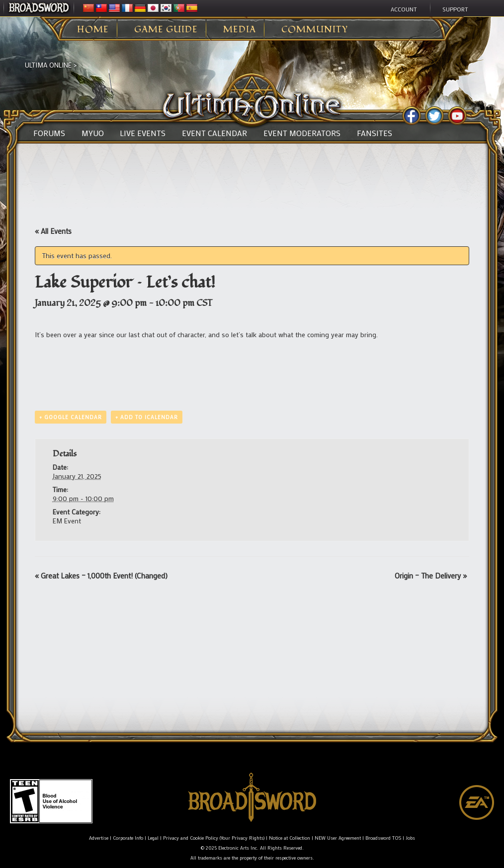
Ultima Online (48, 65)
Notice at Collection (290, 838)
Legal (153, 838)
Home (93, 30)
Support (455, 9)
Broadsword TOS (383, 838)
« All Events (53, 231)
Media (240, 30)
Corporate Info (128, 838)
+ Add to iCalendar (147, 417)
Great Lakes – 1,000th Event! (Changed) (101, 576)
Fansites (375, 133)
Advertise (99, 838)
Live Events (143, 133)
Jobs (410, 838)
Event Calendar (214, 133)
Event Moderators (302, 133)
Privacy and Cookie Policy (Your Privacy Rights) (214, 838)
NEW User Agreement (338, 838)
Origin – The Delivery (431, 576)
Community (315, 30)
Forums (49, 133)
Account (404, 9)
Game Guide (166, 30)
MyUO (93, 133)
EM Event (67, 521)
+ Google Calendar (71, 417)
